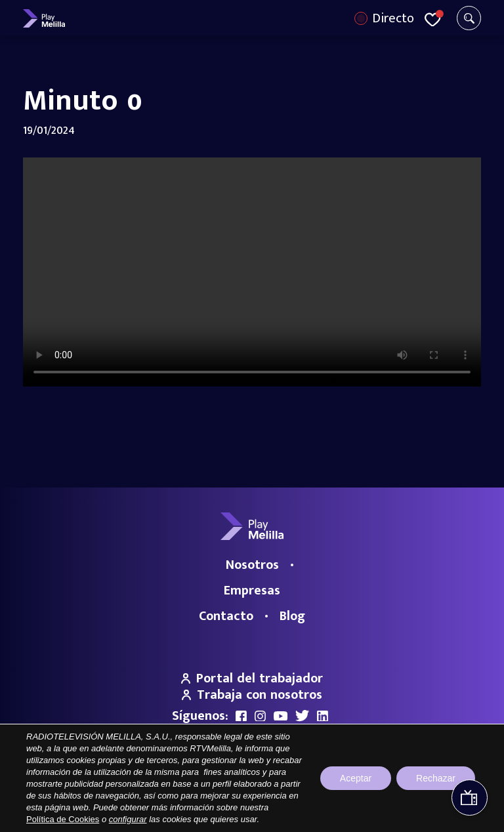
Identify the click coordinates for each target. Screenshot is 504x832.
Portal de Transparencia (147, 797)
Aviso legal (219, 797)
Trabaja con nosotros (252, 695)
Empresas (252, 591)
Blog (292, 616)
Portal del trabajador (252, 678)
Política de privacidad (286, 797)
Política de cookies (367, 797)
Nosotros (252, 565)
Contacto (226, 616)
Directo (393, 18)
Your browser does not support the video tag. (252, 272)
